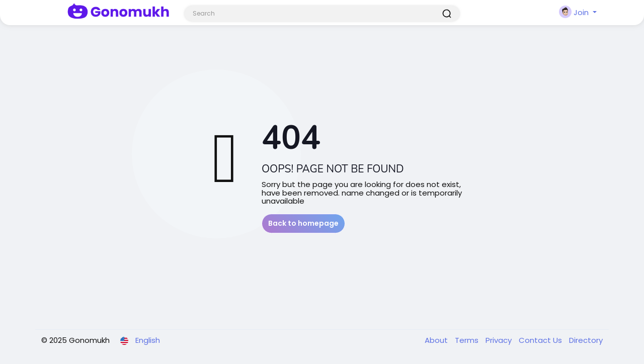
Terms (468, 340)
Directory (586, 340)
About (437, 340)
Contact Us (541, 340)
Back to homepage (303, 223)
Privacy (500, 340)
